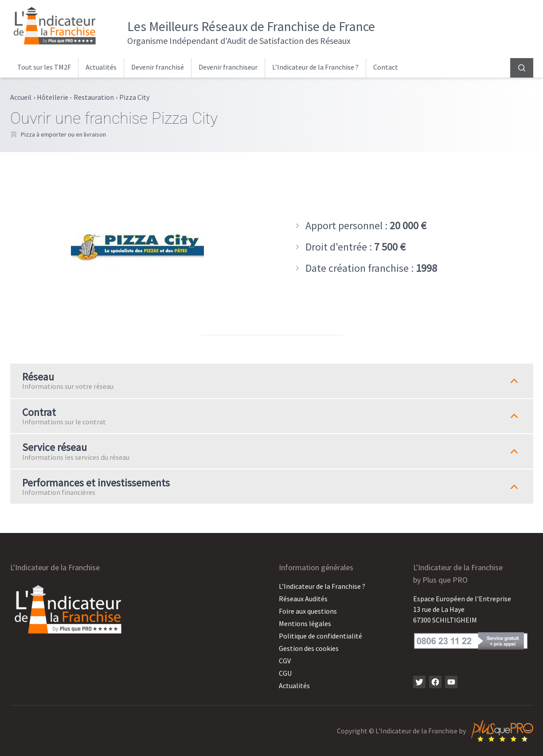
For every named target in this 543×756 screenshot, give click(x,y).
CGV (285, 661)
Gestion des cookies (309, 648)
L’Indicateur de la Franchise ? (315, 67)
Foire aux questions (308, 611)
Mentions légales (305, 623)
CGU (285, 673)
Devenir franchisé (158, 67)
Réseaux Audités (303, 599)
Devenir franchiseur (228, 67)
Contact (386, 67)
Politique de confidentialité (320, 636)
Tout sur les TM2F (44, 67)
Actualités (101, 67)
